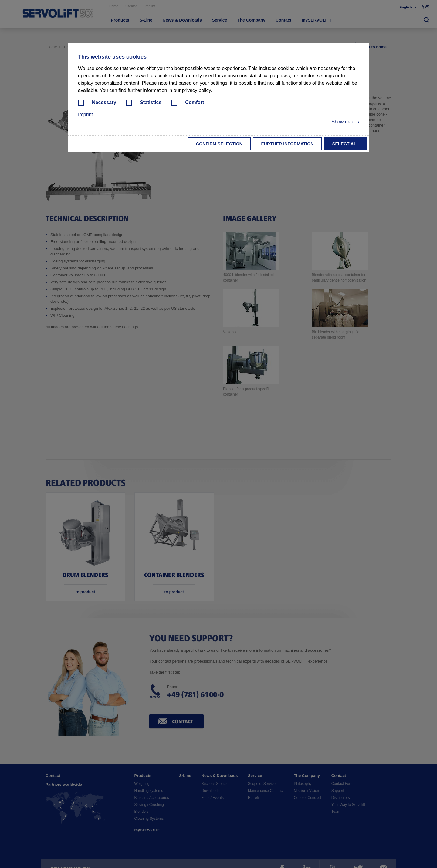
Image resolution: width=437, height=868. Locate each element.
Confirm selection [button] (219, 144)
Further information (287, 144)
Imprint (85, 115)
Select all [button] (346, 144)
